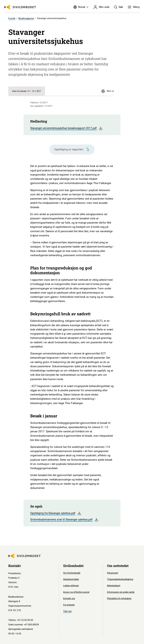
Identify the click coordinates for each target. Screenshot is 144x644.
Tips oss (67, 611)
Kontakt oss (69, 598)
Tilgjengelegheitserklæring (120, 579)
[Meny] (134, 7)
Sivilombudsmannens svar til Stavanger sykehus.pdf (64, 520)
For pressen (69, 605)
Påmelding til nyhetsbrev (119, 598)
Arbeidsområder (71, 579)
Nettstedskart (114, 586)
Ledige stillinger (71, 586)
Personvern (113, 573)
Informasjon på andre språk (121, 592)
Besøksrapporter (26, 18)
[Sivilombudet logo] (20, 7)
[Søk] (119, 7)
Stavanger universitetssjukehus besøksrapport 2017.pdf (66, 128)
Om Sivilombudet (72, 573)
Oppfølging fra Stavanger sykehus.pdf (56, 513)
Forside (12, 18)
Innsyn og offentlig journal (76, 592)
